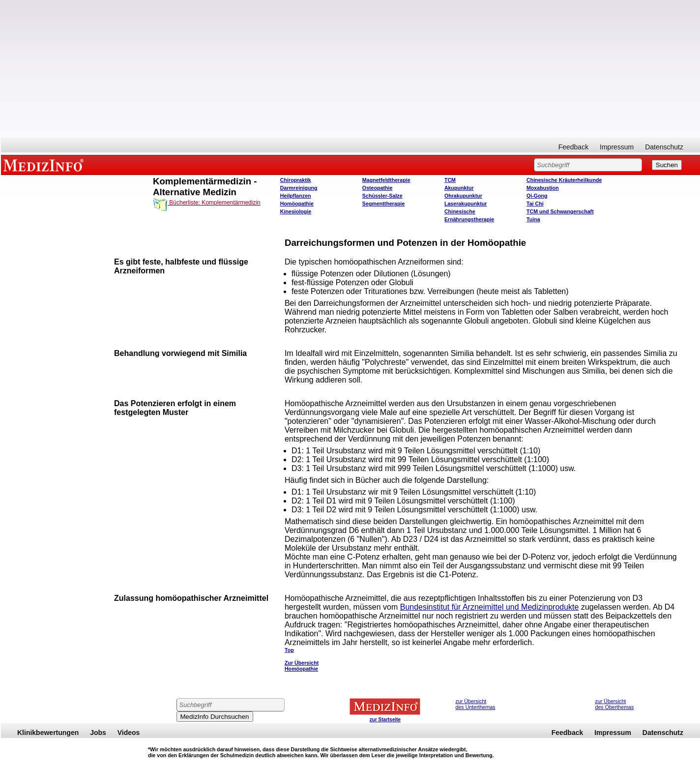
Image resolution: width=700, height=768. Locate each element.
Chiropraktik (296, 180)
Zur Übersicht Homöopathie (302, 666)
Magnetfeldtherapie (386, 180)
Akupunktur (459, 188)
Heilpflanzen (296, 196)
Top (289, 650)
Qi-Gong (537, 196)
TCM (450, 180)
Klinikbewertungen (48, 733)
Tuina (533, 219)
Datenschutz (664, 147)
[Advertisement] (350, 69)
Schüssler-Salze (382, 196)
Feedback (573, 147)
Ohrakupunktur (463, 196)
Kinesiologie (296, 211)
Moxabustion (543, 188)
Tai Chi (535, 204)
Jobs (98, 733)
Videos (129, 733)
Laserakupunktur (466, 204)
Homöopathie (297, 204)
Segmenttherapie (383, 204)
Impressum (617, 147)
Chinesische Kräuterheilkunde (564, 180)
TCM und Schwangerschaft (560, 211)
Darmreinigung (299, 188)
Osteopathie (378, 188)
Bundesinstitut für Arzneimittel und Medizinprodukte (490, 607)
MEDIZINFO (45, 165)
